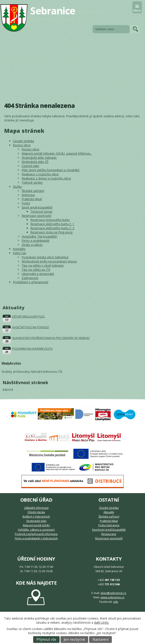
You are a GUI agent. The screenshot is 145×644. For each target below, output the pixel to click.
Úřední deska (36, 512)
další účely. (102, 622)
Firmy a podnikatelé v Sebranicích (36, 538)
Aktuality (109, 512)
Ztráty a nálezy (32, 245)
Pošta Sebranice (109, 525)
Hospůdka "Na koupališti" (40, 236)
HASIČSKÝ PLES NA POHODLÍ (31, 327)
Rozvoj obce (22, 145)
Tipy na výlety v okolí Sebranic (43, 265)
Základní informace (36, 508)
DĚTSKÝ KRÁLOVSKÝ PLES (28, 317)
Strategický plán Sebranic (39, 158)
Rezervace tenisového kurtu (50, 220)
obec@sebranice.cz (113, 593)
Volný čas (20, 253)
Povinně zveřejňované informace (36, 534)
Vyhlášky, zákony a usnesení (36, 530)
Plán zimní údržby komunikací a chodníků (51, 170)
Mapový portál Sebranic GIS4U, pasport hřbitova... (57, 153)
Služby (17, 187)
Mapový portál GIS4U (36, 525)
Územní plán (30, 166)
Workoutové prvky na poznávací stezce (49, 261)
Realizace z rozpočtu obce (40, 174)
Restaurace (109, 534)
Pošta (26, 203)
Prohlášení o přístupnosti (31, 282)
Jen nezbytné (74, 640)
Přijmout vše (46, 640)
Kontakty (19, 249)
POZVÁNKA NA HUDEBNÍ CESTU (32, 349)
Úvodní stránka (23, 141)
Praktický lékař (32, 199)
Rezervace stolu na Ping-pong (51, 232)
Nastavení (101, 640)
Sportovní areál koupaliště (109, 530)
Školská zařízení (33, 191)
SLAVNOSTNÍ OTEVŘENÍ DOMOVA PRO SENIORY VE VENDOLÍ (51, 338)
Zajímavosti (30, 278)
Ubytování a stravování (38, 274)
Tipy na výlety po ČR (36, 270)
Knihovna (28, 195)
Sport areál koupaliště (37, 207)
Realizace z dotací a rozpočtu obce (46, 178)
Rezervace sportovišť (36, 216)
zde (116, 602)
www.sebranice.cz (113, 597)
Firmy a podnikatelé (35, 241)
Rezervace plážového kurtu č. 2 (52, 228)
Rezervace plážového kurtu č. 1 (52, 224)
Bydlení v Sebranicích (36, 517)
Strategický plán (36, 521)
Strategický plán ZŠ (35, 162)
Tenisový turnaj (41, 212)
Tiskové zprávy (32, 182)
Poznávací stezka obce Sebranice (45, 257)
